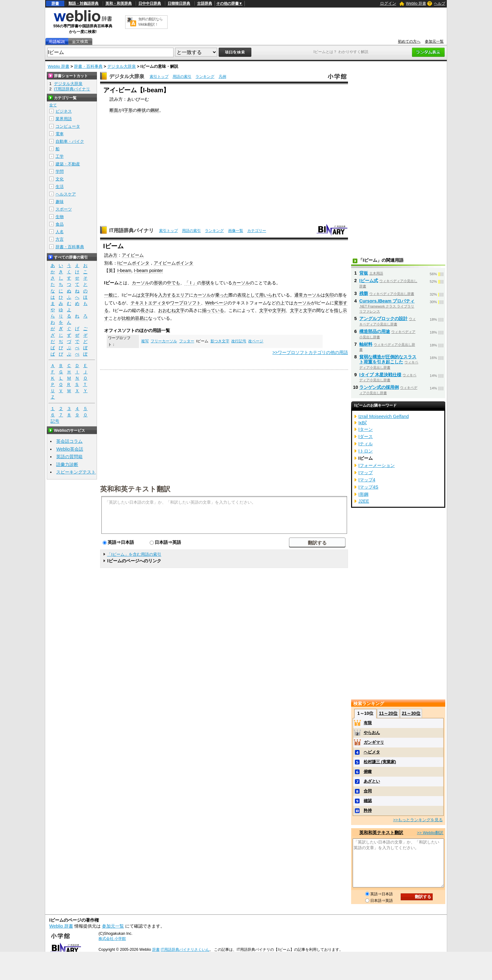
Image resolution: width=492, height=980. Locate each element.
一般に (111, 295)
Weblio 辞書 (416, 3)
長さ (145, 310)
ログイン (388, 3)
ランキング (205, 77)
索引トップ (159, 77)
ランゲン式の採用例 (379, 387)
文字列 (279, 310)
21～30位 (411, 713)
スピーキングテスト (76, 472)
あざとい (372, 781)
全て (53, 105)
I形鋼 (363, 494)
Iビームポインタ (133, 263)
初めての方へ (409, 41)
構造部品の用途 (375, 331)
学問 (60, 171)
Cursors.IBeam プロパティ (387, 301)
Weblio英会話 (70, 449)
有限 (368, 723)
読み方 (111, 255)
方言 (60, 239)
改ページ (256, 341)
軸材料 (366, 344)
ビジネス (64, 111)
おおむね (167, 310)
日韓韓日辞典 (179, 3)
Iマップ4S (368, 487)
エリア (182, 295)
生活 (60, 187)
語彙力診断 (67, 464)
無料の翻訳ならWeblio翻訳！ (150, 22)
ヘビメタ (372, 752)
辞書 (55, 3)
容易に (142, 318)
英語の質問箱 (69, 457)
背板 (364, 273)
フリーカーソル (164, 341)
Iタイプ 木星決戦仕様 (380, 375)
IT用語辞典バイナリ (131, 230)
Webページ (216, 303)
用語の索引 (182, 77)
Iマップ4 (367, 480)
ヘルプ (440, 3)
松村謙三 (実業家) (380, 762)
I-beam (124, 270)
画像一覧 (236, 231)
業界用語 (64, 119)
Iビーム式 (369, 281)
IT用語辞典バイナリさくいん (185, 950)
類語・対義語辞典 (83, 3)
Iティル (366, 444)
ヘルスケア (66, 194)
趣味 (60, 202)
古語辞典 (205, 3)
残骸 (364, 293)
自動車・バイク (70, 141)
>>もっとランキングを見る (418, 820)
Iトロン (366, 451)
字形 (128, 110)
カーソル (141, 283)
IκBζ (363, 423)
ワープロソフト (185, 303)
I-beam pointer (149, 270)
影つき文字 (220, 341)
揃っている (213, 310)
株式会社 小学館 (112, 939)
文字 (180, 310)
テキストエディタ (148, 303)
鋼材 (155, 110)
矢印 (329, 295)
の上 (280, 303)
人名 (60, 232)
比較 (126, 318)
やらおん (372, 733)
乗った (222, 295)
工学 (60, 156)
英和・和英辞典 (119, 3)
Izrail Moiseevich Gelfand (384, 416)
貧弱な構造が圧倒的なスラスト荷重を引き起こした (388, 359)
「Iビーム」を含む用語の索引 (134, 554)
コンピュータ (68, 126)
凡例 (222, 77)
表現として (248, 295)
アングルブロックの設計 (383, 319)
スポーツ (64, 209)
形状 (158, 283)
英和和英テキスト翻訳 (135, 489)
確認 (368, 801)
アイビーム (133, 255)
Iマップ (366, 473)
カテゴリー (257, 231)
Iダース (366, 436)
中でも (174, 283)
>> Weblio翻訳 (430, 833)
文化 (60, 179)
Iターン (366, 429)
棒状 (142, 110)
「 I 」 (191, 283)
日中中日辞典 (150, 3)
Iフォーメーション (377, 465)
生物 (60, 217)
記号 (55, 421)
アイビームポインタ (174, 263)
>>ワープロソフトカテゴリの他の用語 (310, 352)
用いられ (268, 295)
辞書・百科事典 (88, 66)
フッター (187, 341)
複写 (145, 341)
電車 (60, 134)
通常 (299, 295)
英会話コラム (69, 441)
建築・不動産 (68, 164)
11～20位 (388, 713)
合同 (368, 791)
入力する (167, 295)
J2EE (364, 501)
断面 (114, 110)
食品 (60, 224)
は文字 (143, 295)
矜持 (368, 810)
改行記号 (239, 341)
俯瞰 (368, 771)
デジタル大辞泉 (122, 66)
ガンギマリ (374, 742)
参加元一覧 (434, 41)
